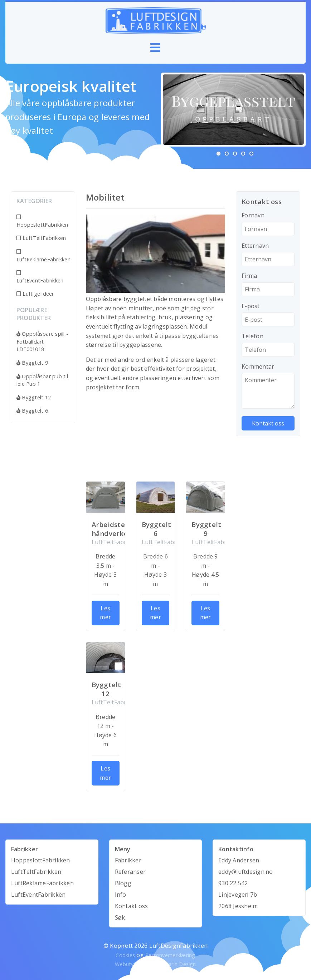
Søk (120, 917)
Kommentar (258, 366)
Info (121, 895)
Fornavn (253, 215)
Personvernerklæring (170, 955)
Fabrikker (128, 860)
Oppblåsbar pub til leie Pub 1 (42, 380)
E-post (251, 306)
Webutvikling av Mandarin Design (155, 964)
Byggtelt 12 (34, 397)
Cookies (125, 955)
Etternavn (255, 246)
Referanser (130, 872)
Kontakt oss (132, 906)
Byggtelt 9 (32, 363)
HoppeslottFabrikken (42, 221)
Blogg (123, 883)
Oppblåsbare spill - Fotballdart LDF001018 (42, 341)
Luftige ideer (35, 294)
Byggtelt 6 (32, 411)
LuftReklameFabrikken (43, 256)
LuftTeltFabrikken (41, 238)
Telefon (252, 336)
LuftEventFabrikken (40, 277)
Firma (249, 276)
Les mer (105, 613)
